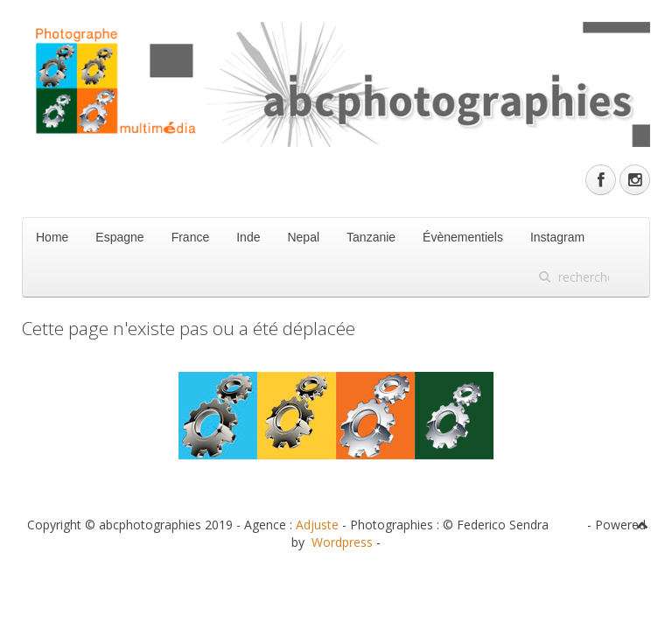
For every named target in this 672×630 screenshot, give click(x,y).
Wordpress (342, 542)
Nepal (303, 237)
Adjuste (317, 525)
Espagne (119, 237)
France (191, 237)
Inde (248, 237)
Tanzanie (371, 237)
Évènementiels (463, 237)
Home (52, 237)
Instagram (557, 237)
